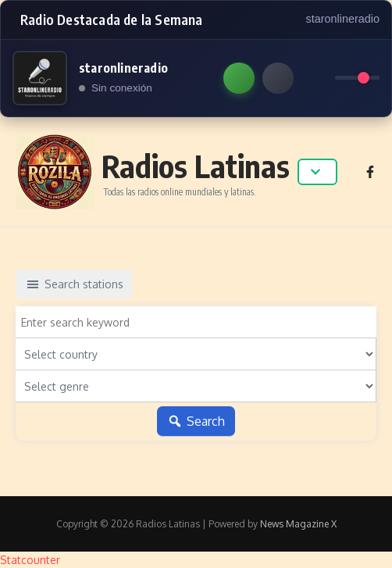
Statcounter (30, 560)
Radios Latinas (196, 166)
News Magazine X (298, 524)
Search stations (74, 284)
